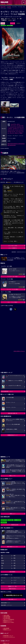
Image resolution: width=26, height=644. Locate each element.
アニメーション (17, 578)
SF (18, 19)
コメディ (3, 583)
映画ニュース (6, 643)
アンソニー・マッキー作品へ (13, 289)
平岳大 (21, 133)
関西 (2, 558)
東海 (14, 558)
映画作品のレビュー (8, 621)
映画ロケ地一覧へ (13, 589)
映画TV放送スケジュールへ (13, 547)
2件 (12, 20)
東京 (2, 556)
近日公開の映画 (7, 618)
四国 (14, 566)
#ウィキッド (10, 520)
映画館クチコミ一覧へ (13, 586)
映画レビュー (13, 514)
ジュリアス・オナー (15, 124)
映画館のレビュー (7, 630)
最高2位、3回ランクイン (6, 19)
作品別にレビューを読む (9, 622)
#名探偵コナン (17, 520)
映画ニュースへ (13, 476)
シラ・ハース (15, 130)
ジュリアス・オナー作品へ (13, 277)
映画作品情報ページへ (6, 603)
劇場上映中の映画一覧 (13, 413)
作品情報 (9, 7)
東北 (14, 561)
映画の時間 (3, 7)
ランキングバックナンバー (9, 637)
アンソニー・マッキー (16, 126)
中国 (2, 566)
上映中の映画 (6, 615)
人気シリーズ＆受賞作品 (9, 620)
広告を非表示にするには (19, 351)
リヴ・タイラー (18, 127)
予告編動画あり (4, 20)
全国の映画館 (6, 628)
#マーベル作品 (10, 26)
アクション (14, 19)
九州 (2, 568)
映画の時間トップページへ (7, 605)
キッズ (15, 580)
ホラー (15, 583)
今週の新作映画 (7, 617)
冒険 (21, 19)
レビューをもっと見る (13, 246)
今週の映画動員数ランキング (7, 391)
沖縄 (14, 568)
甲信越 (2, 563)
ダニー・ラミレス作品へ (13, 302)
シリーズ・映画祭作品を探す (13, 525)
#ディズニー (3, 26)
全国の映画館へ (13, 572)
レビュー (12, 23)
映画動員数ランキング (8, 636)
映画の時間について (13, 599)
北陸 (14, 563)
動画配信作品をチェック (13, 435)
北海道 (2, 561)
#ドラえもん (3, 520)
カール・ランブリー (17, 132)
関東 (14, 556)
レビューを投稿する (13, 248)
